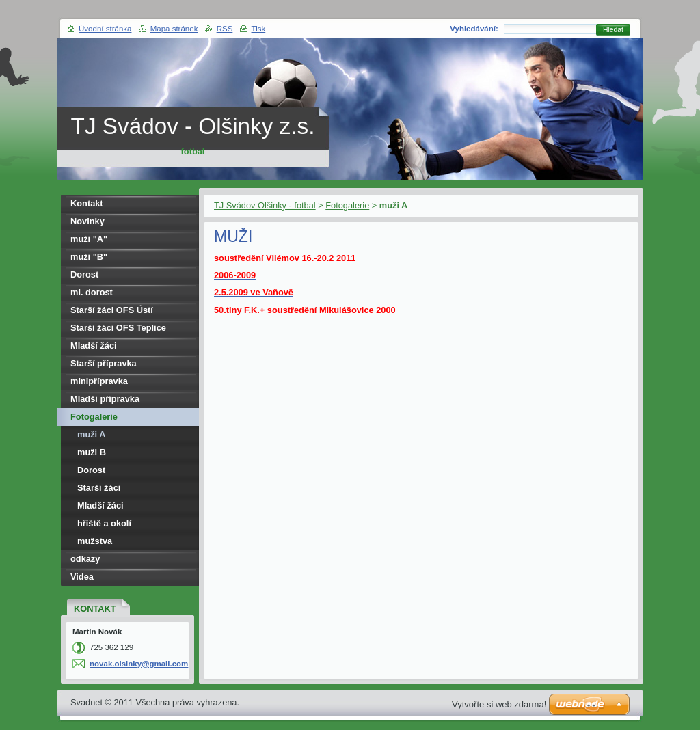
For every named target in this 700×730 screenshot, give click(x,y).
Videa (82, 577)
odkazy (85, 559)
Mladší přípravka (105, 399)
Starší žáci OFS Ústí (112, 310)
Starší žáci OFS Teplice (118, 328)
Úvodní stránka (105, 29)
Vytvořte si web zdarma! (499, 704)
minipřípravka (99, 381)
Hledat (613, 30)
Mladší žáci (94, 346)
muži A (91, 434)
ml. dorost (92, 292)
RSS (225, 29)
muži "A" (89, 239)
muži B (92, 452)
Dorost (84, 274)
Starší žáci (99, 488)
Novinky (87, 221)
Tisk (259, 29)
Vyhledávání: (474, 29)
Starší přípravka (104, 363)
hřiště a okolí (104, 523)
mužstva (95, 541)
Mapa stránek (174, 29)
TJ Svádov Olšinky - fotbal (265, 205)
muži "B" (89, 257)
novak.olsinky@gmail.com (139, 664)
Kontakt (87, 203)
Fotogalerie (347, 205)
